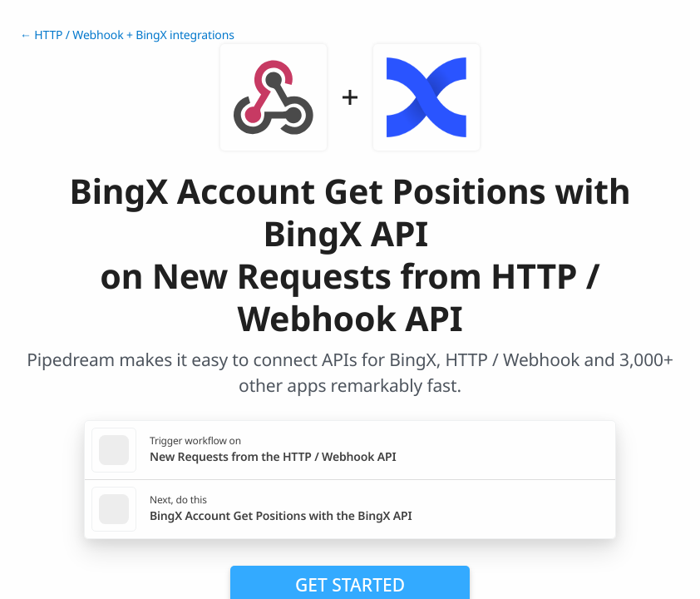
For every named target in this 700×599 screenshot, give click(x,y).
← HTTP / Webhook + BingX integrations (127, 35)
